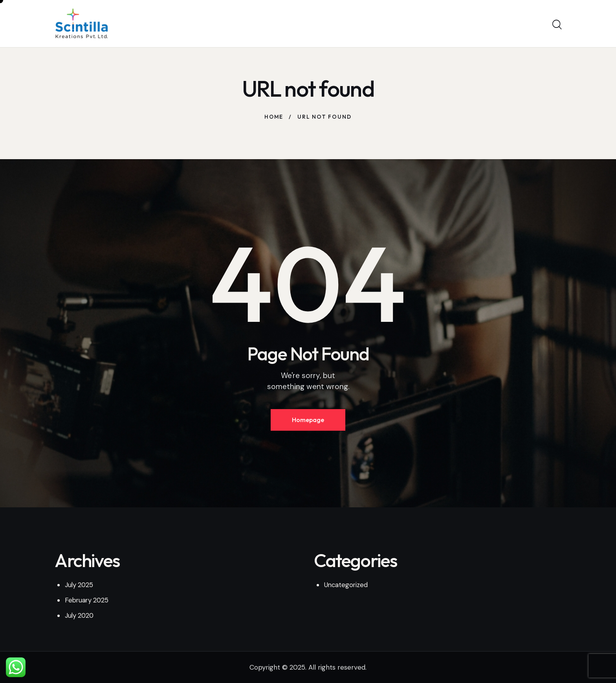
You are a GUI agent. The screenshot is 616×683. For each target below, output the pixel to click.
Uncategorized (346, 586)
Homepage (308, 420)
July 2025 (80, 586)
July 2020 (80, 616)
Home (274, 117)
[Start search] (556, 25)
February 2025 (88, 601)
